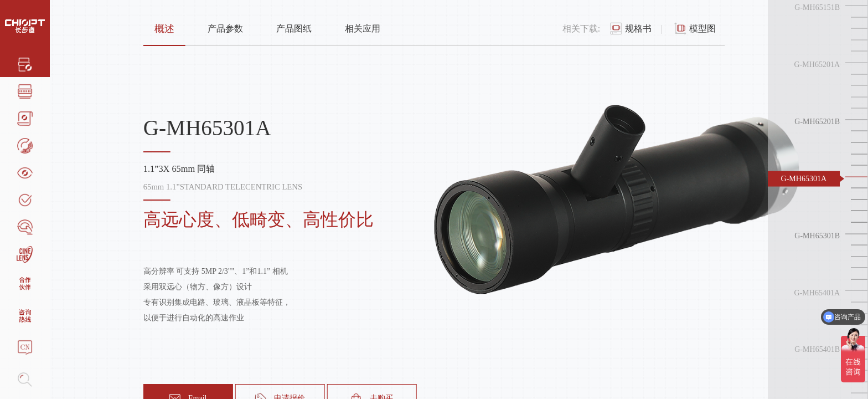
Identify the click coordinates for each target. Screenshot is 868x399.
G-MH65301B (817, 235)
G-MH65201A (817, 65)
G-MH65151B (817, 7)
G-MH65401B (817, 349)
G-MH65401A (817, 292)
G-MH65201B (817, 122)
